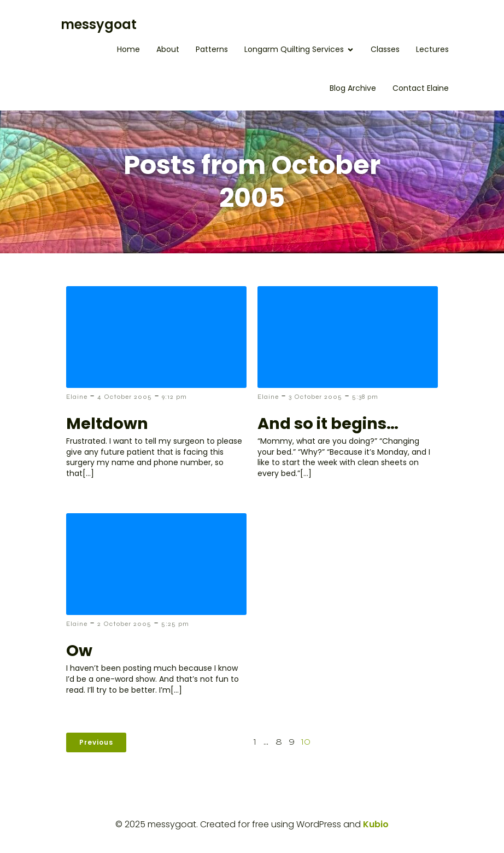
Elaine (77, 397)
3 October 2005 (315, 397)
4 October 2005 (125, 397)
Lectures (432, 49)
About (168, 49)
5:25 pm (175, 624)
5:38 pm (365, 397)
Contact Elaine (421, 88)
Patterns (212, 49)
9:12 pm (174, 397)
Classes (385, 49)
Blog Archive (353, 88)
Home (128, 49)
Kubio (376, 824)
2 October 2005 (124, 624)
